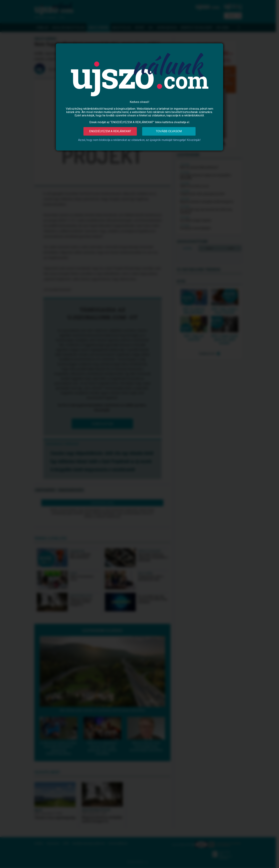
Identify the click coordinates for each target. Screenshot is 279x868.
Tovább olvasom (169, 131)
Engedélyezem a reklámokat (110, 131)
